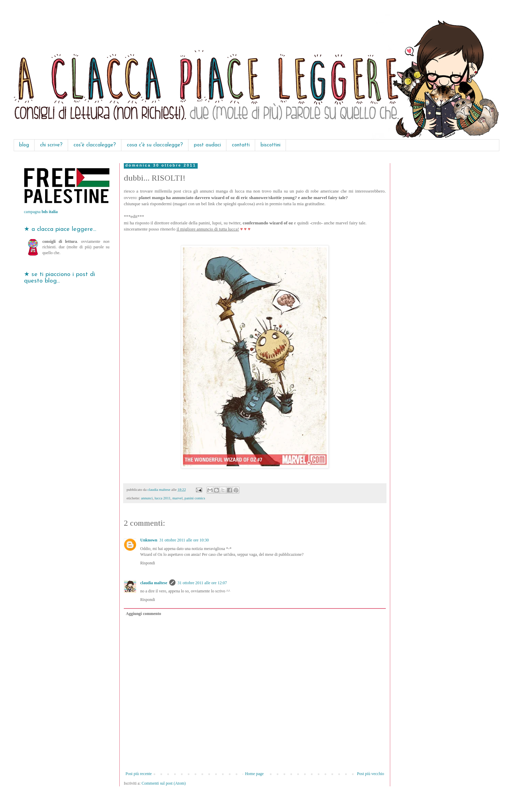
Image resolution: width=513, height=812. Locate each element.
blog (24, 145)
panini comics (195, 498)
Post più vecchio (371, 774)
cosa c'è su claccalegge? (155, 145)
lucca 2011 (163, 498)
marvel (177, 498)
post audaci (207, 145)
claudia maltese (154, 583)
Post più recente (139, 774)
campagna (41, 212)
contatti (241, 145)
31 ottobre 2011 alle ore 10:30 (184, 540)
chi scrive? (51, 145)
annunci (147, 498)
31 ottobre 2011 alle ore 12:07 (202, 583)
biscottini (271, 145)
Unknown (149, 540)
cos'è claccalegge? (95, 145)
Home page (254, 774)
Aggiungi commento (143, 614)
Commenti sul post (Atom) (164, 783)
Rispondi (148, 563)
